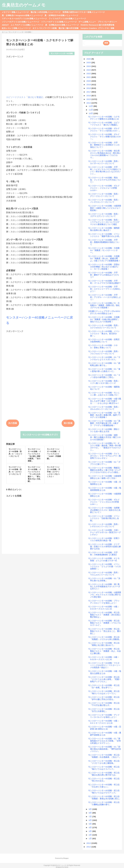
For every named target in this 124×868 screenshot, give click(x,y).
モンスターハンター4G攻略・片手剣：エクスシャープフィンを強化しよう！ (104, 289)
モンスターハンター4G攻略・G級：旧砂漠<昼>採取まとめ (105, 728)
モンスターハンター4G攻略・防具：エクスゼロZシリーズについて (104, 327)
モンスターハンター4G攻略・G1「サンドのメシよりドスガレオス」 (104, 358)
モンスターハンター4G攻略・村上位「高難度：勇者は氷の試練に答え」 (104, 797)
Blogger (66, 858)
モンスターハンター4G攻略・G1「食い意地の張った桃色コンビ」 (104, 370)
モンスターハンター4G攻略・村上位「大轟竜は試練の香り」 (104, 803)
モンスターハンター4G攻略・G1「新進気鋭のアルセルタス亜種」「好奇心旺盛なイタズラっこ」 (104, 741)
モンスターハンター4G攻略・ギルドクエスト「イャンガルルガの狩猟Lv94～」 (104, 502)
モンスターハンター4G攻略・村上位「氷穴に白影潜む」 (104, 710)
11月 (91, 110)
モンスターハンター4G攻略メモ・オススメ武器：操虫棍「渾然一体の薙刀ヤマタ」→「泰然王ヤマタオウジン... (104, 447)
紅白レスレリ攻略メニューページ (16, 28)
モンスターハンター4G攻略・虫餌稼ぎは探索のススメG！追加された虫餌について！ (104, 510)
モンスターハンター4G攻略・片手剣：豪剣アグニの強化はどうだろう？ (104, 275)
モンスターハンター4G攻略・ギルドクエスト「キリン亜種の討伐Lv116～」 (104, 137)
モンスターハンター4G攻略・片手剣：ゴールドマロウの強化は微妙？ (104, 282)
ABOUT (5, 25)
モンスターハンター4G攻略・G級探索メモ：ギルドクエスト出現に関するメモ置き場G (105, 595)
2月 (91, 835)
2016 (89, 96)
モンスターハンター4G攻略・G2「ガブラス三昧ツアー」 (104, 463)
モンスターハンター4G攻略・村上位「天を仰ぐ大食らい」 (104, 786)
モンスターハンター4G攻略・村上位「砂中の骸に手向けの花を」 (104, 698)
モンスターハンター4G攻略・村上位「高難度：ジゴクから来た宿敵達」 (104, 638)
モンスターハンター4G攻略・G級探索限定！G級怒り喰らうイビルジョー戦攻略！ (105, 208)
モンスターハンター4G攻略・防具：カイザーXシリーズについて (104, 162)
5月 (91, 824)
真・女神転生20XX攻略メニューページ (62, 25)
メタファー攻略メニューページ (15, 12)
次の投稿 (13, 423)
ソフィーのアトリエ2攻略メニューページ (59, 22)
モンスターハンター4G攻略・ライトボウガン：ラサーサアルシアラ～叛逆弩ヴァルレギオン (104, 456)
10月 (91, 113)
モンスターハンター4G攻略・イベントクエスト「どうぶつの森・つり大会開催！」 (104, 566)
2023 (89, 70)
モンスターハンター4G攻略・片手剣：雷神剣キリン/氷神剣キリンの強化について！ (104, 145)
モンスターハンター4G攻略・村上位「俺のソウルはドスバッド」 (104, 768)
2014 (89, 103)
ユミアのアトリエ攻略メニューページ (27, 25)
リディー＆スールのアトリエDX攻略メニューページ (24, 18)
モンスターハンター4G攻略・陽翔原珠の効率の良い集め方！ (104, 229)
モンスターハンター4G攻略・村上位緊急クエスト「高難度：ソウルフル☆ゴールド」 (104, 623)
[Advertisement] (40, 76)
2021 (89, 77)
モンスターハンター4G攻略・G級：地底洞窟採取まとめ (105, 489)
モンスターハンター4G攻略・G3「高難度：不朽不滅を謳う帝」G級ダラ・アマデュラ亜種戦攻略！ (104, 423)
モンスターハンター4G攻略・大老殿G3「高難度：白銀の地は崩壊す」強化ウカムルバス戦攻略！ (104, 319)
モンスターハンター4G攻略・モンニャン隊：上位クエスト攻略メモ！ (104, 394)
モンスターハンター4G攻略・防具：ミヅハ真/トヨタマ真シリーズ (104, 382)
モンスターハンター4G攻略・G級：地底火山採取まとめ (105, 672)
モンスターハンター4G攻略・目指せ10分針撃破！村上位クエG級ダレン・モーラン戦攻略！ (104, 267)
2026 (89, 59)
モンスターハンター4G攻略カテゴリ (40, 435)
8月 (91, 813)
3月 (91, 831)
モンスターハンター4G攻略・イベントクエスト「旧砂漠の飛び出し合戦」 (104, 518)
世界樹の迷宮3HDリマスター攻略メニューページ (84, 12)
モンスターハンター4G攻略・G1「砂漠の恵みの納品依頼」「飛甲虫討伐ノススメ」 (104, 749)
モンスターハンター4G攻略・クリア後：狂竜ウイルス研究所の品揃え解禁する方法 (104, 547)
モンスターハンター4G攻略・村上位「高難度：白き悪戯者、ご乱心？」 (104, 756)
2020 (89, 81)
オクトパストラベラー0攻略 (45, 28)
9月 (91, 809)
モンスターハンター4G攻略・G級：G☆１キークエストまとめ (104, 722)
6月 (91, 820)
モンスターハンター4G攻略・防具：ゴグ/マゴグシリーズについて (104, 215)
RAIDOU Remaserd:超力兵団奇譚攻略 (98, 25)
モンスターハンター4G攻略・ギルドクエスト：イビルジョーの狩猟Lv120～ (104, 188)
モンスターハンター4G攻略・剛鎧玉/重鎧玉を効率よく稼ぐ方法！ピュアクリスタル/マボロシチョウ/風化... (104, 470)
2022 (89, 74)
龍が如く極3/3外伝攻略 (69, 28)
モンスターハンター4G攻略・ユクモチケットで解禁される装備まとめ (104, 118)
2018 (89, 88)
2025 (89, 62)
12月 (91, 106)
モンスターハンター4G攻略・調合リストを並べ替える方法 (104, 430)
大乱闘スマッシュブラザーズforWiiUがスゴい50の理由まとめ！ (104, 312)
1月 (91, 838)
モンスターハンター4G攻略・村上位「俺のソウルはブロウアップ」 (104, 792)
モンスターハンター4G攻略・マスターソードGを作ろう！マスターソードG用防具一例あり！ (104, 665)
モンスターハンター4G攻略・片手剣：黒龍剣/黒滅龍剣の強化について (104, 242)
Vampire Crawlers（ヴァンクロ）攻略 (97, 28)
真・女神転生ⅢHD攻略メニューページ (61, 15)
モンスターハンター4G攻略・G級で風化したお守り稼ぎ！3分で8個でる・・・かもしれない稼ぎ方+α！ (105, 401)
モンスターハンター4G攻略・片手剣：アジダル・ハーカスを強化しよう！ (104, 297)
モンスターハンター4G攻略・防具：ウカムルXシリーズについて (104, 574)
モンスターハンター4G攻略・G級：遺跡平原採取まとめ (105, 734)
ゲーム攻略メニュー (87, 22)
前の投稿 (68, 423)
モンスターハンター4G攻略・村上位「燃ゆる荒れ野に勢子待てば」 (104, 774)
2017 (89, 92)
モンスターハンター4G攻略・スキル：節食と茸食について (103, 346)
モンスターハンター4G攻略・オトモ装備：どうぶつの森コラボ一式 (104, 559)
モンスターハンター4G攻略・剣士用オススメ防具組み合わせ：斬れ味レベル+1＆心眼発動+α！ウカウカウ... (104, 154)
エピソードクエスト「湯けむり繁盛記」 (26, 97)
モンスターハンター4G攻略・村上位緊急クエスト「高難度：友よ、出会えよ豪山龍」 (104, 651)
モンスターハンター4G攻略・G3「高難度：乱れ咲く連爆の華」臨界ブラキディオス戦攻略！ (104, 415)
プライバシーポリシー (107, 22)
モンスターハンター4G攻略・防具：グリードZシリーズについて (104, 195)
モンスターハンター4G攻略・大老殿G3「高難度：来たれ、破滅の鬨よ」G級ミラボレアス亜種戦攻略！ (104, 258)
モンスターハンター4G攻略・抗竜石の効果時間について (104, 341)
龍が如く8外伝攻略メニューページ (46, 12)
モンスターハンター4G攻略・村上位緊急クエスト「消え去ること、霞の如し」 (104, 631)
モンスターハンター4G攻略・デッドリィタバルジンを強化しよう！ (104, 716)
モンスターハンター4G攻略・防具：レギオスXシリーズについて (104, 525)
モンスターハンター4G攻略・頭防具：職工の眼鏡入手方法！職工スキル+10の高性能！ (104, 437)
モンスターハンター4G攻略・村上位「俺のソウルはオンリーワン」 (104, 692)
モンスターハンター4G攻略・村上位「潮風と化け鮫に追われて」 (104, 644)
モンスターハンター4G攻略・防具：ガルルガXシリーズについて (104, 408)
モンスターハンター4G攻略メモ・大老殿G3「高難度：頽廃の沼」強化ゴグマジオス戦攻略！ (104, 305)
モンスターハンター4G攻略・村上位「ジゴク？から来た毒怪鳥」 (104, 762)
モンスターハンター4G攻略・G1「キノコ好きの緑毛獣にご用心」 (104, 376)
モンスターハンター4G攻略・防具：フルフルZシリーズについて (104, 352)
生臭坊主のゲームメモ (24, 5)
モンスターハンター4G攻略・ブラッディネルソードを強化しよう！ (104, 602)
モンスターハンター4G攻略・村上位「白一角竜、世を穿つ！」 (104, 686)
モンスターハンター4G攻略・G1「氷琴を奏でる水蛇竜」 (104, 579)
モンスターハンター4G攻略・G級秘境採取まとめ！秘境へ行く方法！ (105, 477)
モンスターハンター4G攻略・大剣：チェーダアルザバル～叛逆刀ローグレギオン (104, 532)
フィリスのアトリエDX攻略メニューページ (67, 18)
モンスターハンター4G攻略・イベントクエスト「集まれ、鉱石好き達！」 (104, 334)
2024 (89, 66)
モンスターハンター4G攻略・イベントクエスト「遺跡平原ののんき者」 (104, 235)
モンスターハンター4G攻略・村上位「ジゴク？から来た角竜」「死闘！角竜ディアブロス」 (104, 679)
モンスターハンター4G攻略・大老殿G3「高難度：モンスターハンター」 (104, 250)
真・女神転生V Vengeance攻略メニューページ (22, 15)
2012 (89, 847)
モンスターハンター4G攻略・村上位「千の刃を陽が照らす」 (104, 704)
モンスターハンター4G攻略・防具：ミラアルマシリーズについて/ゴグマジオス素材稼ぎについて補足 (104, 222)
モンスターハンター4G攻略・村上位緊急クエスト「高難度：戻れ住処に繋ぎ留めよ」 (104, 615)
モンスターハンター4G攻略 (62, 53)
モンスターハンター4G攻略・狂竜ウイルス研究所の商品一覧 (104, 539)
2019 (89, 85)
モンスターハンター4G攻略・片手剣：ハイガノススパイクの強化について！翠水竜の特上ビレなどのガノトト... (104, 170)
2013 (89, 843)
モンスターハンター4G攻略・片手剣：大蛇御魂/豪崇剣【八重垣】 (103, 554)
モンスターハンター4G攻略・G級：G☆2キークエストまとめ (104, 658)
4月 (91, 827)
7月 (91, 817)
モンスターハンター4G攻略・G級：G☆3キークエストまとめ (104, 608)
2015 (89, 99)
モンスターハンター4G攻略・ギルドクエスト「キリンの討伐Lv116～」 (104, 130)
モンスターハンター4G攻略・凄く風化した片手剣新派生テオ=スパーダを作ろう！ (104, 587)
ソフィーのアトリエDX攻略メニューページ (21, 22)
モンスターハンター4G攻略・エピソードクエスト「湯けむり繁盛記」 (104, 124)
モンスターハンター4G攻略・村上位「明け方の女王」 (104, 780)
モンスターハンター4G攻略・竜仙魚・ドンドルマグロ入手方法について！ (104, 180)
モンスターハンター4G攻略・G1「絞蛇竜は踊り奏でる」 (104, 364)
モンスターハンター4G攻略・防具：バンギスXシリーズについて (104, 201)
